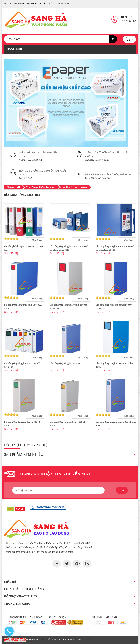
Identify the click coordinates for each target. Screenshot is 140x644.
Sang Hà (43, 640)
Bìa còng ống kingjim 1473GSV (66, 363)
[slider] (11, 239)
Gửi (122, 491)
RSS (86, 640)
